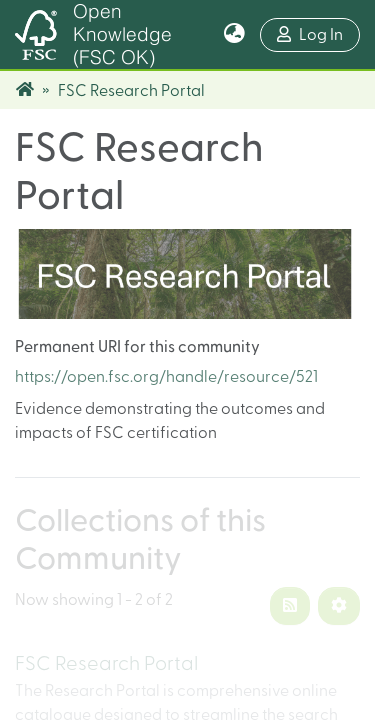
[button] (234, 35)
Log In (318, 32)
